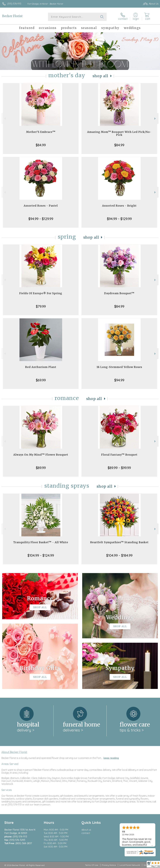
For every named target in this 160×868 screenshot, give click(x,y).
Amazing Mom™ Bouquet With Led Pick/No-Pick (119, 133)
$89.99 (41, 468)
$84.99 (41, 145)
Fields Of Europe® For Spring (41, 293)
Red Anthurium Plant (41, 367)
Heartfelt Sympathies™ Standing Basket (119, 542)
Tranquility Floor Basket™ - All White (41, 542)
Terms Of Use (92, 865)
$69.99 (41, 380)
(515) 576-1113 (14, 4)
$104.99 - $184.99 (119, 555)
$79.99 (41, 306)
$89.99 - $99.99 (119, 468)
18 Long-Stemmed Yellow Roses (119, 367)
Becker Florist (12, 16)
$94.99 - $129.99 (41, 219)
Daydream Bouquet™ (119, 293)
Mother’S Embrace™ (41, 132)
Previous (5, 119)
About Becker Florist (14, 752)
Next (155, 119)
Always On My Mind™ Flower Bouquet (41, 455)
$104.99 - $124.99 (41, 555)
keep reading (111, 758)
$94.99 (119, 380)
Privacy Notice (109, 865)
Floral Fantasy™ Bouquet (119, 455)
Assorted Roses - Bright (119, 206)
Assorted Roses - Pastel (41, 206)
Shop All (100, 76)
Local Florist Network (130, 865)
